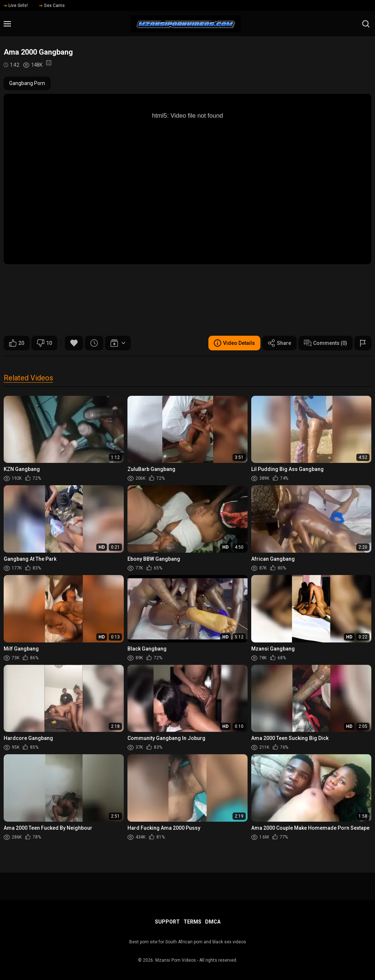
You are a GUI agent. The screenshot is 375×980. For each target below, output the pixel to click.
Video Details (234, 343)
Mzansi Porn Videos (176, 960)
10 (44, 343)
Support (167, 922)
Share (279, 343)
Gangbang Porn (27, 83)
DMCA (213, 922)
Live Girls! (16, 5)
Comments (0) (326, 343)
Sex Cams (52, 5)
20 (17, 343)
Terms (192, 922)
